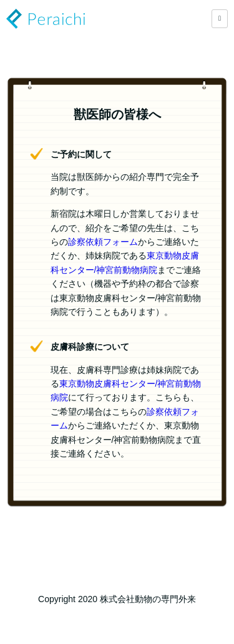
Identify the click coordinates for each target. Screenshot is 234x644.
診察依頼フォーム (103, 242)
